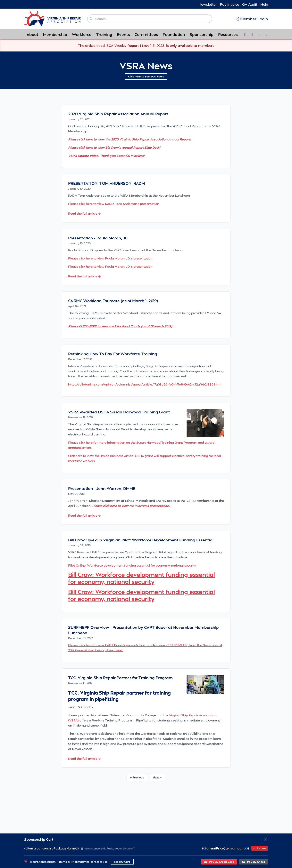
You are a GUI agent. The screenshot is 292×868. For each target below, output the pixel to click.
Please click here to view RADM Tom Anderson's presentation (114, 204)
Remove (260, 848)
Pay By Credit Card (219, 862)
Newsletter (208, 4)
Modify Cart (122, 862)
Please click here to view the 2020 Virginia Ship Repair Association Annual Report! (129, 139)
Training (104, 34)
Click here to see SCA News (146, 76)
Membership (55, 34)
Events (123, 34)
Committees (146, 34)
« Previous (137, 777)
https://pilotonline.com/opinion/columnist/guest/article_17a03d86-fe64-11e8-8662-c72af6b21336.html (145, 384)
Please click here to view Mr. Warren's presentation (131, 506)
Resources (228, 34)
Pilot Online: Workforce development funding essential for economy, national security (132, 565)
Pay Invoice (229, 4)
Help (264, 4)
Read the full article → (85, 213)
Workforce (82, 34)
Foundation (174, 34)
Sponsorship (202, 34)
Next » (157, 777)
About (32, 34)
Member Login (251, 19)
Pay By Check (253, 862)
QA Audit (250, 4)
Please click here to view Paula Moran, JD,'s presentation (110, 258)
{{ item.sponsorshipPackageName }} (51, 848)
